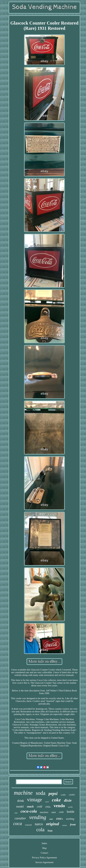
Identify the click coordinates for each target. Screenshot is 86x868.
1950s (48, 807)
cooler (72, 795)
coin (61, 812)
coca (18, 823)
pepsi (53, 794)
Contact (45, 853)
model (20, 806)
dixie (68, 800)
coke (56, 800)
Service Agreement (45, 862)
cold (39, 806)
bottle (71, 812)
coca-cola (29, 811)
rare (51, 819)
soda (41, 793)
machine (23, 793)
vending (38, 817)
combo (63, 795)
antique (64, 825)
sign (16, 813)
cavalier (20, 818)
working (70, 819)
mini (54, 812)
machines (44, 812)
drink (21, 801)
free (50, 831)
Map (44, 848)
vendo (59, 806)
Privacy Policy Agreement (44, 858)
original (52, 824)
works (70, 807)
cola (40, 830)
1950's (60, 819)
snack (30, 807)
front (73, 825)
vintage (34, 800)
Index (44, 843)
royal (47, 802)
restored (28, 825)
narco (39, 824)
